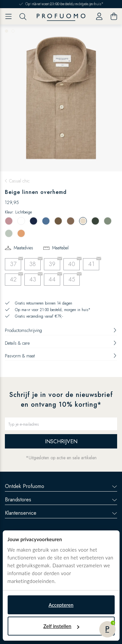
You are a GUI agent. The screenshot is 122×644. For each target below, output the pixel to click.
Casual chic (19, 181)
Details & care (61, 343)
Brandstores (61, 500)
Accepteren (61, 605)
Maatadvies (23, 248)
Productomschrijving (61, 330)
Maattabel (60, 248)
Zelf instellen (61, 626)
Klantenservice (61, 513)
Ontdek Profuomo (61, 486)
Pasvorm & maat (61, 356)
